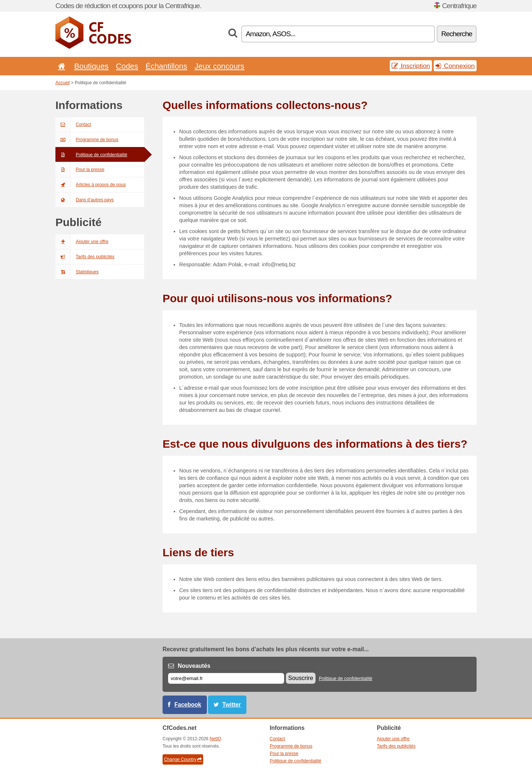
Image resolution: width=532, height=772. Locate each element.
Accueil (63, 83)
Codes (127, 66)
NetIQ (216, 739)
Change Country (183, 759)
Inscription (411, 66)
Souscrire (301, 678)
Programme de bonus (87, 140)
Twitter (232, 705)
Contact (73, 124)
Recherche (457, 34)
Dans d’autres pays (85, 200)
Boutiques (91, 66)
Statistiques (77, 272)
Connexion (455, 66)
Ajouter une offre (82, 242)
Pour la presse (80, 170)
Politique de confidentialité (91, 155)
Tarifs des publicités (85, 257)
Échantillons (166, 66)
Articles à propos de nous (91, 185)
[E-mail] (226, 678)
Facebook (188, 705)
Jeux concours (220, 66)
